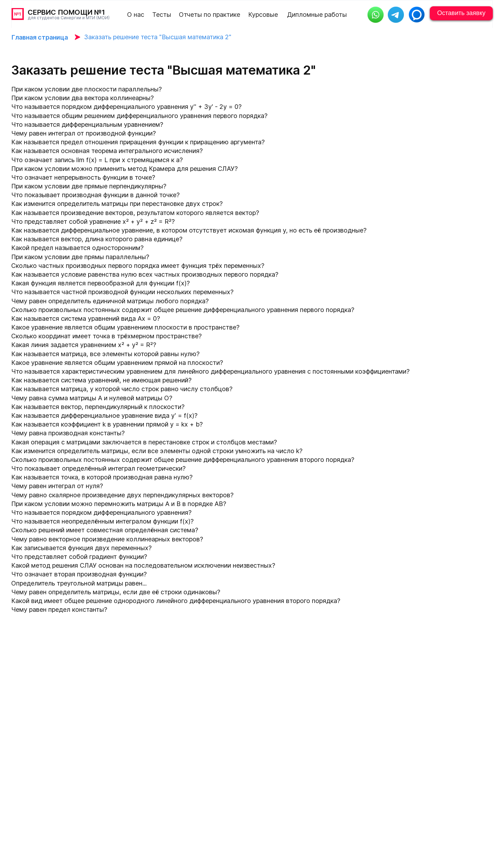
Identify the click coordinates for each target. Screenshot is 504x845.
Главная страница (40, 37)
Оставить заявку (461, 13)
